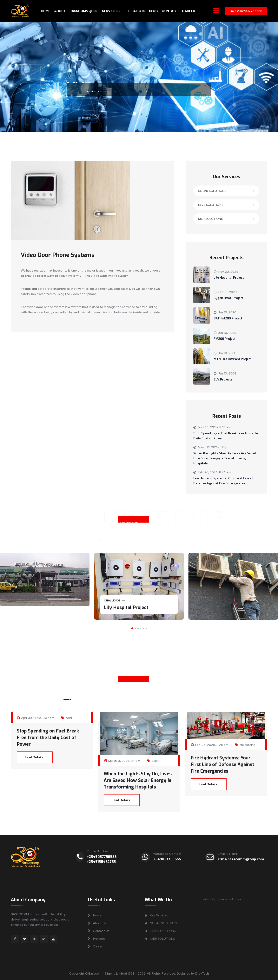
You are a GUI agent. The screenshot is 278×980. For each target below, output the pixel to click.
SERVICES (111, 11)
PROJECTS (137, 11)
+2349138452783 (101, 862)
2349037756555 (167, 859)
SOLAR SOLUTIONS (226, 191)
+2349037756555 (102, 857)
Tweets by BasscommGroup (221, 899)
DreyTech (202, 974)
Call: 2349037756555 (246, 11)
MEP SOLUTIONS (226, 219)
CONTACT (170, 11)
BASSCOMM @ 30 (83, 11)
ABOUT (60, 11)
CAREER (189, 11)
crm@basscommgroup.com (241, 859)
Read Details (34, 757)
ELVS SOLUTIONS (226, 205)
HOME (46, 11)
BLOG (153, 11)
